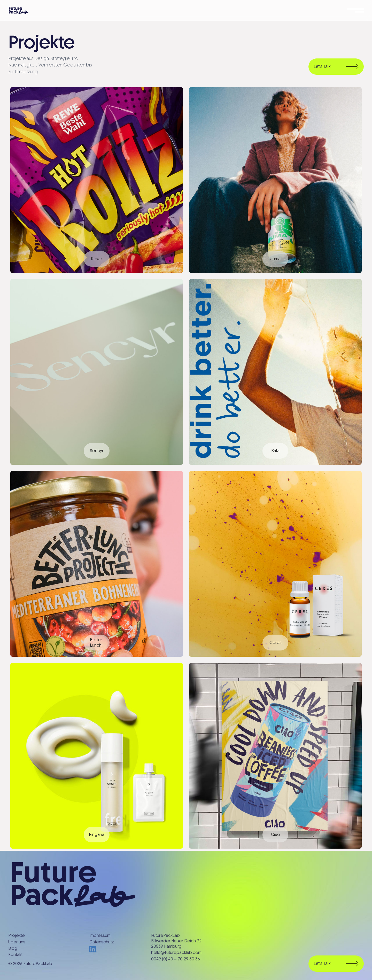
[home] (19, 10)
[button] (355, 10)
